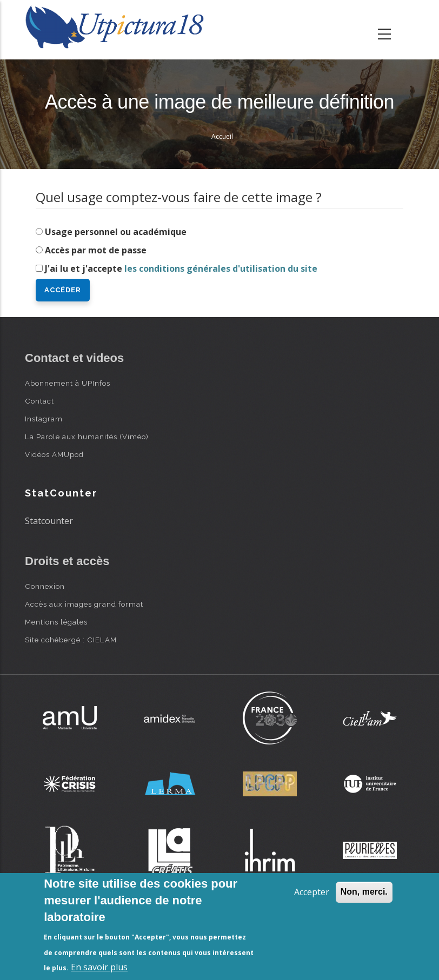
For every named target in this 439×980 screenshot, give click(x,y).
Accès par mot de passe (96, 250)
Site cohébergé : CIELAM (71, 640)
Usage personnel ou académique (116, 232)
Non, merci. (364, 892)
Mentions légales (56, 622)
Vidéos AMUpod (54, 454)
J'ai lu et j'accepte (181, 269)
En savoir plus (99, 967)
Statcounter (49, 521)
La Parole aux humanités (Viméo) (87, 437)
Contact (39, 401)
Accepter (312, 892)
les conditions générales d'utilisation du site (221, 269)
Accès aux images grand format (84, 604)
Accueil (222, 136)
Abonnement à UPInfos (68, 383)
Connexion (45, 586)
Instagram (44, 419)
